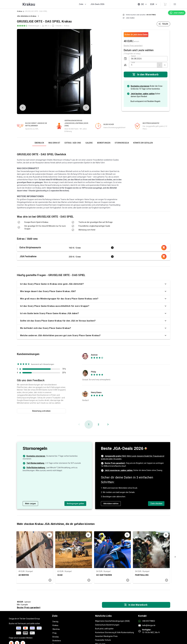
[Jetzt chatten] (177, 13)
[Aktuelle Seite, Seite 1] (89, 424)
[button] (125, 59)
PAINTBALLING (142, 575)
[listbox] (106, 72)
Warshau (56, 629)
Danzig (55, 622)
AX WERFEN (24, 575)
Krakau (20, 11)
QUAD (60, 575)
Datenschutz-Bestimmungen (107, 625)
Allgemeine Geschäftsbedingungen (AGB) (112, 621)
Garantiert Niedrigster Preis (106, 636)
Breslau (56, 637)
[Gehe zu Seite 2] (98, 424)
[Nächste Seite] (108, 424)
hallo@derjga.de (149, 625)
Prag (54, 633)
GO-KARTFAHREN (104, 575)
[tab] (39, 143)
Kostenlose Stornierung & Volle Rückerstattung (114, 632)
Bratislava (57, 641)
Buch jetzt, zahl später (104, 629)
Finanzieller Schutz (103, 640)
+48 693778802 (148, 621)
